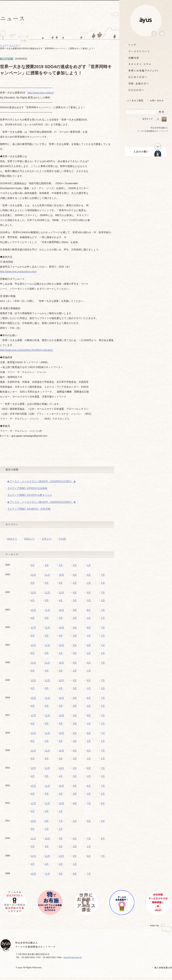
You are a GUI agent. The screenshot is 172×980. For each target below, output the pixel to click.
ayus (146, 20)
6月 (33, 583)
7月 (103, 575)
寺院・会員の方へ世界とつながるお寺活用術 (146, 84)
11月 (47, 575)
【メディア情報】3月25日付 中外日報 (29, 509)
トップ (146, 45)
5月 (33, 565)
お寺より (47, 539)
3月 (61, 565)
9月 (75, 575)
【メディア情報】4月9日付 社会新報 (27, 488)
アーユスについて (146, 51)
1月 (89, 565)
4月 (47, 565)
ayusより (12, 539)
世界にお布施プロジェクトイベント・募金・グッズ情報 (146, 71)
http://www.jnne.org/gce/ (41, 93)
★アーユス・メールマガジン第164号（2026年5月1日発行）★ (41, 481)
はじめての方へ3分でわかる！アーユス (146, 77)
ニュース (14, 45)
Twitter (162, 34)
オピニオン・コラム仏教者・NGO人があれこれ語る (146, 64)
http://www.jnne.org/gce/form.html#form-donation (27, 350)
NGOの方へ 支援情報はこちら (146, 90)
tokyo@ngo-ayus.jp (73, 957)
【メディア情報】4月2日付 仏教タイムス (30, 495)
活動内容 (146, 58)
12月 (33, 575)
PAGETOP (153, 925)
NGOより (29, 539)
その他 (62, 539)
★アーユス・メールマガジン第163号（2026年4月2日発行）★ (41, 502)
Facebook (154, 34)
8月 (89, 575)
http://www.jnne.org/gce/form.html (18, 272)
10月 (61, 575)
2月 (75, 565)
